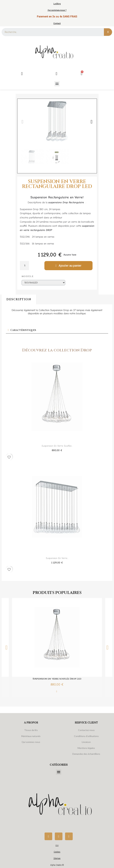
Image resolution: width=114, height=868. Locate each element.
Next (107, 647)
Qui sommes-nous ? (57, 10)
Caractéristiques (23, 330)
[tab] (57, 330)
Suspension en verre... (57, 558)
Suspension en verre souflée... (57, 446)
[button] (23, 122)
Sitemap (57, 858)
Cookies (57, 852)
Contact (57, 23)
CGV (57, 845)
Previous (7, 647)
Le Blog (57, 4)
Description (19, 299)
